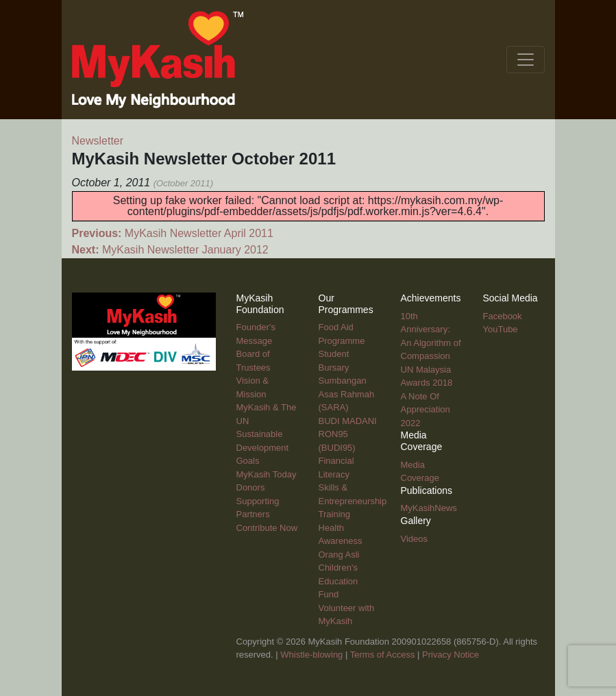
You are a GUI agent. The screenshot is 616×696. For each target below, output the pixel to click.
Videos (415, 539)
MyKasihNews (429, 508)
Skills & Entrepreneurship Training (353, 501)
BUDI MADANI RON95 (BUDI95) (348, 434)
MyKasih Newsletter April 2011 (173, 233)
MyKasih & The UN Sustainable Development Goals (267, 434)
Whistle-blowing (311, 655)
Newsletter (98, 141)
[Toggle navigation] (526, 60)
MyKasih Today (267, 474)
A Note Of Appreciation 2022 (426, 410)
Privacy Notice (451, 655)
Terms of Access (383, 655)
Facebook (503, 316)
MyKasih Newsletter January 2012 (170, 250)
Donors (251, 487)
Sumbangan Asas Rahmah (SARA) (347, 394)
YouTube (501, 329)
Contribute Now (267, 528)
